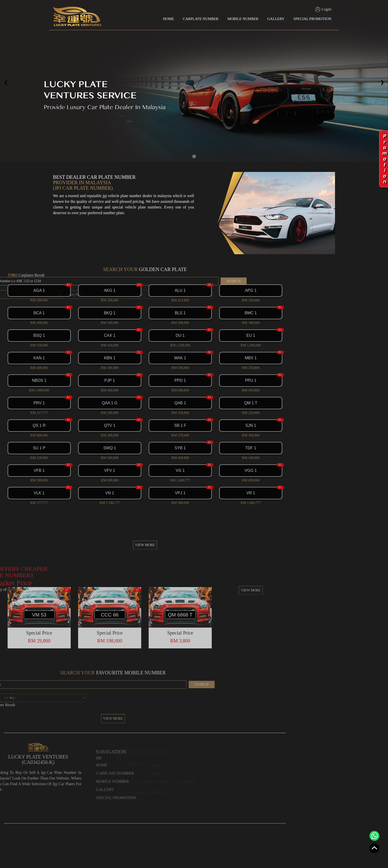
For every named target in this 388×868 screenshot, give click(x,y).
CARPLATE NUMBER (201, 19)
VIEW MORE (84, 560)
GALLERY (276, 19)
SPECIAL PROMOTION (312, 19)
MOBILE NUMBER (243, 19)
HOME (169, 19)
